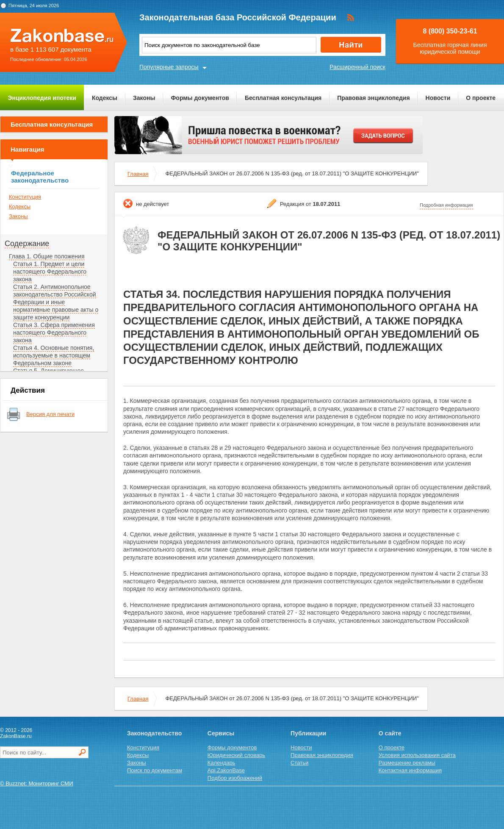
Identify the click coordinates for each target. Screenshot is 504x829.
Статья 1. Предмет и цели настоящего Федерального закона (50, 272)
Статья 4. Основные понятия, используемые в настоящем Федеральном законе (54, 355)
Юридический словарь (236, 755)
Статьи (299, 763)
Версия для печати (50, 414)
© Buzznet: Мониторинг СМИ (37, 783)
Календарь (222, 763)
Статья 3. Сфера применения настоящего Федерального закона (54, 333)
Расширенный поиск (357, 67)
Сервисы (221, 733)
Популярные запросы (169, 67)
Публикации (308, 733)
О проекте (481, 98)
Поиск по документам (155, 770)
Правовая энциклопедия (373, 98)
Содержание (27, 244)
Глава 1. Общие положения (47, 256)
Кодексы (105, 98)
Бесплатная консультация (283, 98)
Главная (138, 174)
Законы (144, 98)
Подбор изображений (235, 778)
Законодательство (154, 733)
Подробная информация (446, 205)
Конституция (25, 197)
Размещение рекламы (407, 763)
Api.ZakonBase (226, 770)
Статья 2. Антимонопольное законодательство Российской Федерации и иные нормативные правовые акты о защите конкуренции (56, 302)
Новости (438, 98)
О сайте (390, 733)
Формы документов (200, 98)
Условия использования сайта (417, 755)
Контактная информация (410, 770)
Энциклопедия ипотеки (42, 98)
